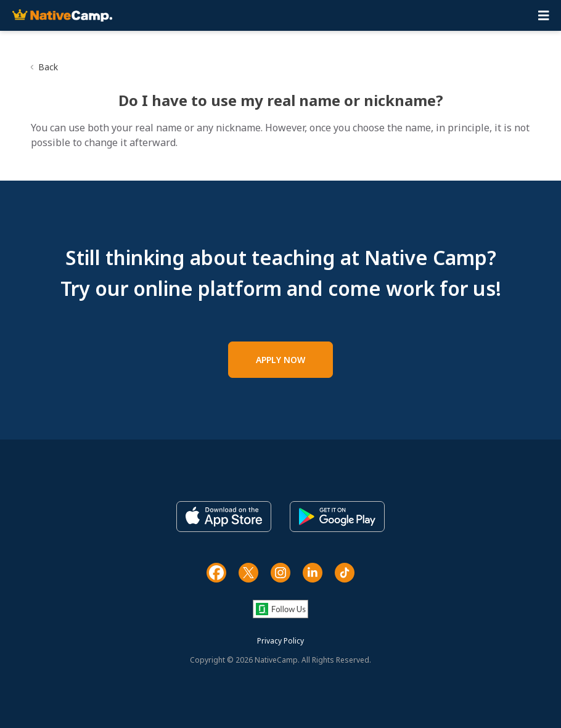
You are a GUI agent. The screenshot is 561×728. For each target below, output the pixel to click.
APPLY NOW (280, 360)
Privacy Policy (280, 641)
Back (48, 67)
